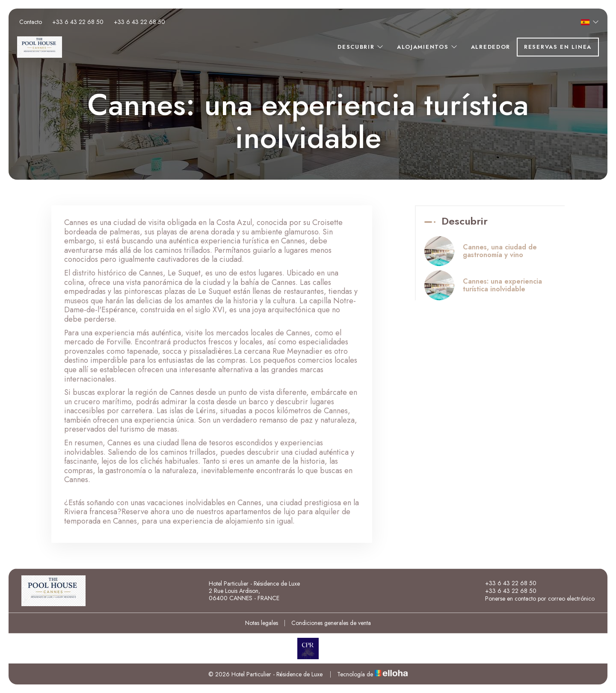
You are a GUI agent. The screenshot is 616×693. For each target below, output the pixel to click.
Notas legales (262, 623)
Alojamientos (428, 47)
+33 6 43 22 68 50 (506, 583)
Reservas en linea (558, 47)
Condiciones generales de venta (331, 623)
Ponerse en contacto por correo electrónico (535, 598)
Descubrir (361, 47)
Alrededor (491, 47)
